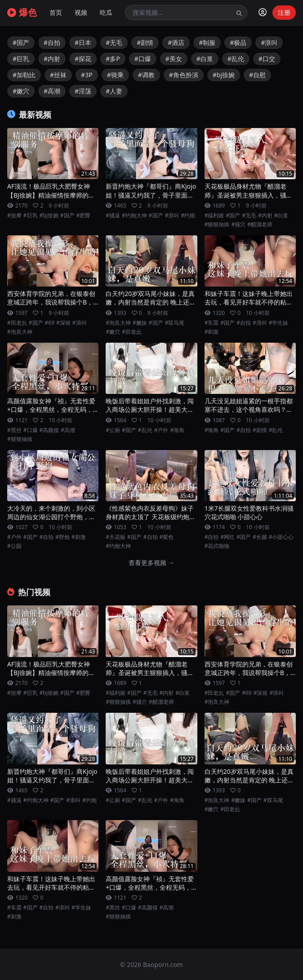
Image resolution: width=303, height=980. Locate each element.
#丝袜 (58, 75)
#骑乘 (115, 75)
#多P (113, 59)
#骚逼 (113, 216)
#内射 (52, 59)
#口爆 (143, 59)
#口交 (267, 59)
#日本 (83, 42)
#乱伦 (236, 59)
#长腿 (260, 537)
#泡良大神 (20, 332)
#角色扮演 (184, 75)
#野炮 (62, 537)
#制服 (207, 42)
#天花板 (116, 537)
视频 (81, 12)
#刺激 (212, 332)
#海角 (177, 430)
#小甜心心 (281, 537)
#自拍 (52, 42)
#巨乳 (21, 59)
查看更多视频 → (151, 563)
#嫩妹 (140, 323)
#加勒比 (24, 75)
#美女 (174, 59)
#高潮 (52, 91)
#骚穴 (238, 225)
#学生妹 (279, 323)
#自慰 (257, 75)
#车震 (212, 323)
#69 (50, 323)
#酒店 (176, 42)
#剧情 (145, 42)
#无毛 (114, 42)
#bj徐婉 (224, 75)
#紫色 (167, 537)
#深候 (63, 323)
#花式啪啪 (217, 546)
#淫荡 (83, 91)
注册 (284, 12)
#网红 (227, 537)
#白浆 (205, 59)
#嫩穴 (21, 91)
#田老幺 (17, 323)
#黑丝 (14, 430)
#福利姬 (214, 216)
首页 (56, 12)
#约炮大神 (134, 216)
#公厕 (113, 430)
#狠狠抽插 (217, 225)
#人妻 (114, 91)
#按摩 (14, 216)
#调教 (146, 75)
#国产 (21, 42)
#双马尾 (175, 323)
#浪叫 (269, 42)
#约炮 (188, 216)
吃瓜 (106, 12)
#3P (87, 75)
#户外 (161, 430)
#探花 (83, 59)
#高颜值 (49, 430)
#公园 (14, 546)
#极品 (238, 42)
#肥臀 (84, 216)
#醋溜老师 (260, 225)
